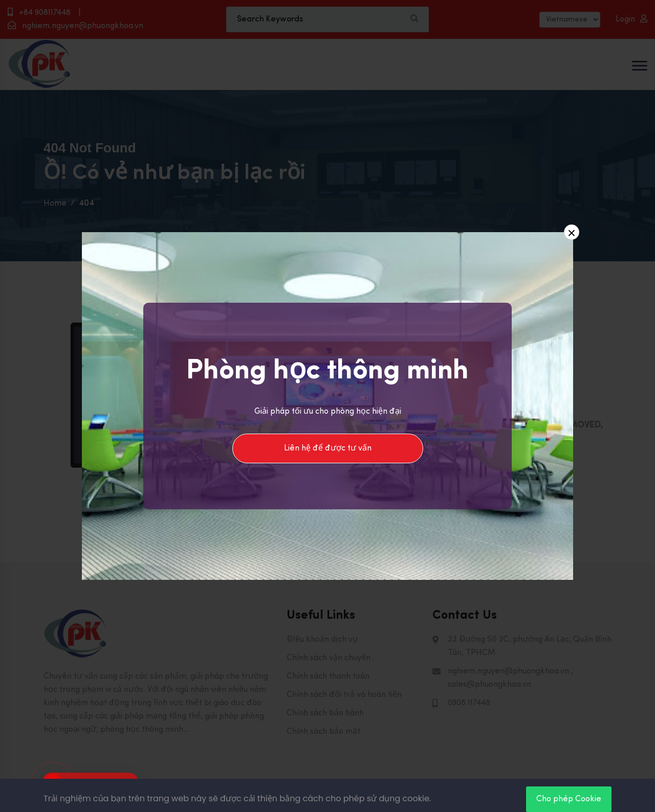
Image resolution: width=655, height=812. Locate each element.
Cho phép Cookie (569, 799)
